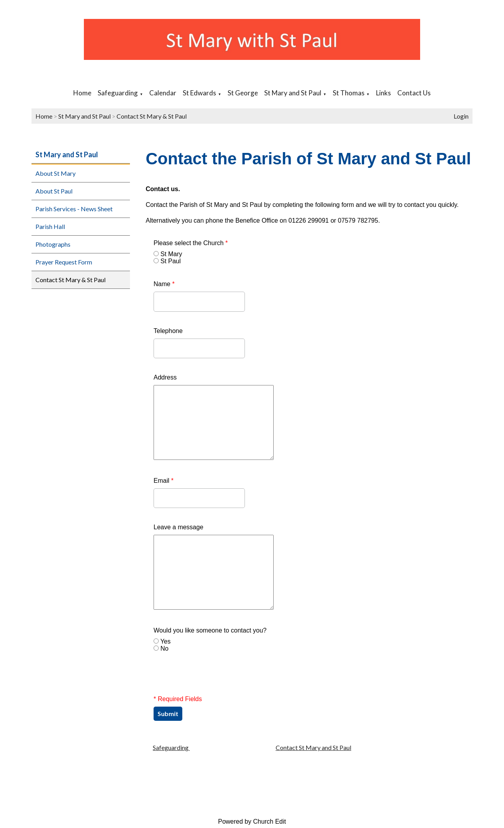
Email (164, 481)
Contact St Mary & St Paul (152, 116)
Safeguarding (118, 93)
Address (165, 377)
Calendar (163, 93)
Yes (165, 641)
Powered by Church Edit (252, 821)
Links (384, 93)
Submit (168, 714)
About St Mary (56, 173)
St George (243, 93)
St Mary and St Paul (293, 93)
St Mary (171, 254)
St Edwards (199, 93)
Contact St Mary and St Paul (313, 747)
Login (461, 116)
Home (82, 93)
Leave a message (178, 527)
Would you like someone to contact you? (210, 630)
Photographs (53, 244)
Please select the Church (191, 243)
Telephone (168, 331)
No (164, 648)
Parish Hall (50, 226)
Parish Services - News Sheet (74, 209)
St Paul (170, 261)
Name (164, 284)
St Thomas (349, 93)
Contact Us (414, 93)
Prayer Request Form (64, 262)
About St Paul (54, 191)
